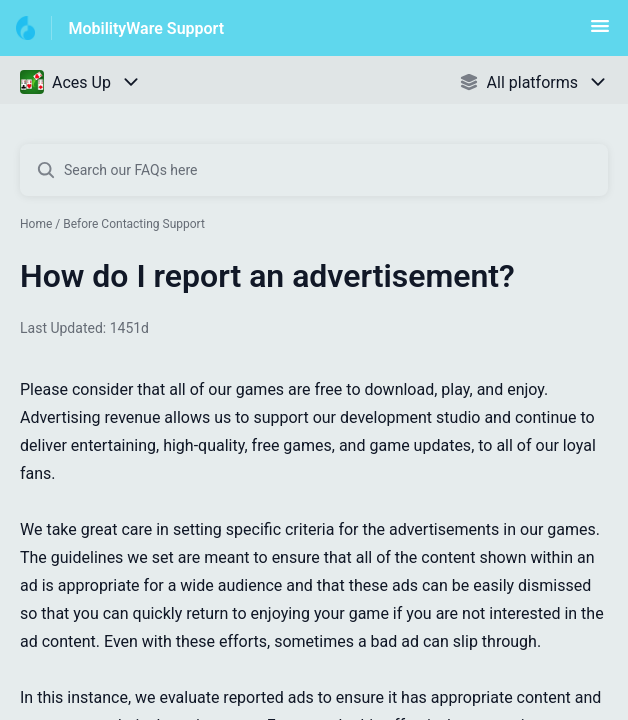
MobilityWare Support (146, 28)
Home (36, 224)
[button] (600, 32)
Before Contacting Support (134, 224)
